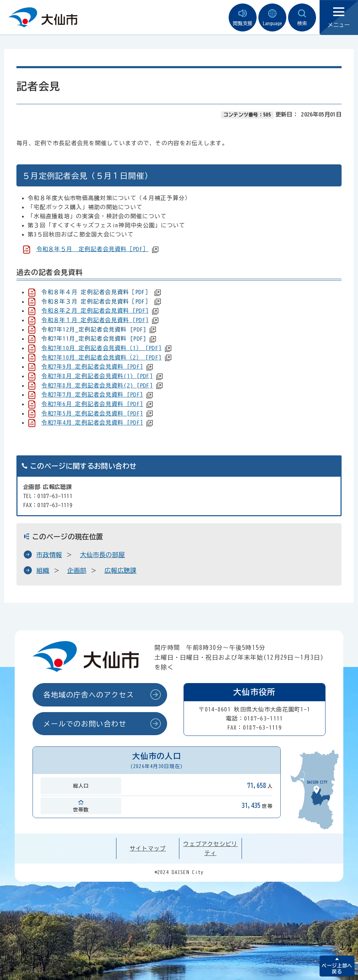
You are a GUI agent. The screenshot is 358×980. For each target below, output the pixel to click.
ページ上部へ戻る (337, 969)
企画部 (77, 570)
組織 (43, 570)
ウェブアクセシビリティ (210, 848)
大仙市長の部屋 (102, 555)
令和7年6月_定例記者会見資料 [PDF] (92, 404)
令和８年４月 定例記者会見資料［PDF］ (96, 292)
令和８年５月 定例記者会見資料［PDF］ (93, 249)
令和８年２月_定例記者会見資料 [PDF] (95, 311)
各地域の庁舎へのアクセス (89, 695)
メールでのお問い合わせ (85, 724)
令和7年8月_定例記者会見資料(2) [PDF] (97, 385)
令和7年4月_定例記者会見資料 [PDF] (92, 422)
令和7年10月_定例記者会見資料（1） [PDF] (101, 348)
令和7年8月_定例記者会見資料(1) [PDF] (97, 376)
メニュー (339, 18)
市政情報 (49, 555)
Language (272, 18)
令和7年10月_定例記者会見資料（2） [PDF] (101, 357)
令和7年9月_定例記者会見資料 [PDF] (92, 367)
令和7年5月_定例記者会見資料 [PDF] (92, 413)
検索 (302, 18)
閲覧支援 (243, 18)
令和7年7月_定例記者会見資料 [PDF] (92, 395)
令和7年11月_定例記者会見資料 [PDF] (94, 339)
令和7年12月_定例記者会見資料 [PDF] (94, 329)
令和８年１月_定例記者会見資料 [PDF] (95, 320)
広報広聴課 (121, 570)
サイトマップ (148, 848)
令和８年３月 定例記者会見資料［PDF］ (96, 301)
